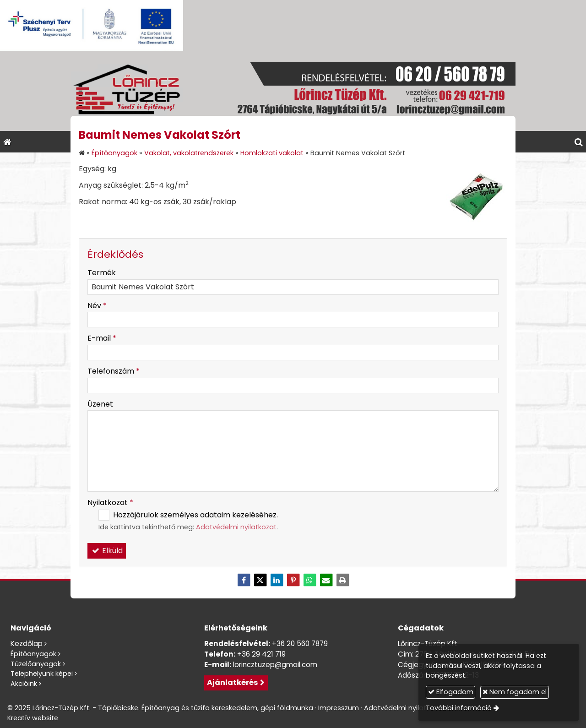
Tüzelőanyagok (36, 664)
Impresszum (339, 708)
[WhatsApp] (309, 580)
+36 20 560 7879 (300, 644)
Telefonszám (114, 371)
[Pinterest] (293, 580)
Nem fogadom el (516, 692)
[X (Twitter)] (260, 580)
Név (97, 306)
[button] (579, 142)
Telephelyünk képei (42, 674)
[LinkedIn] (277, 580)
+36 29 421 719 (261, 654)
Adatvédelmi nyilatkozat (236, 527)
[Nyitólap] (293, 91)
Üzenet (100, 404)
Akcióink (24, 684)
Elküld (107, 551)
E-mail (102, 338)
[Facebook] (244, 580)
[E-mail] (326, 580)
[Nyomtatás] (342, 580)
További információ (461, 708)
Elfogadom (452, 692)
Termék (102, 273)
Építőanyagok (33, 654)
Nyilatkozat (110, 503)
